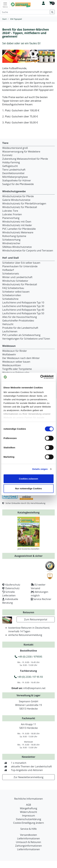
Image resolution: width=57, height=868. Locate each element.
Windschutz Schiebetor (15, 281)
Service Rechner (42, 599)
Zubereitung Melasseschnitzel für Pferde (25, 159)
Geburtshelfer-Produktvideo (18, 321)
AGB (28, 805)
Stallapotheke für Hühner (17, 180)
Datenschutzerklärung (28, 819)
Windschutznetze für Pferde (18, 196)
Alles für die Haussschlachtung (20, 317)
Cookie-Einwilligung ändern (28, 823)
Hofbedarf (8, 270)
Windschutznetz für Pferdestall (20, 207)
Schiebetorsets (11, 274)
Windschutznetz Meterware (18, 232)
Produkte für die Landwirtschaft (20, 328)
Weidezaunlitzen (12, 365)
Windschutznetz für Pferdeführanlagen (24, 204)
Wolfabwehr (9, 354)
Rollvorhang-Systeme (14, 236)
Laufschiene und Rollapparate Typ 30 (23, 306)
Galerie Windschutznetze (16, 200)
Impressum (28, 816)
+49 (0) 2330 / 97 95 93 (28, 677)
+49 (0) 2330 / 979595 (28, 657)
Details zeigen (40, 469)
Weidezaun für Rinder (15, 351)
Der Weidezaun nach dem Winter (21, 358)
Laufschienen (10, 331)
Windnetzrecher (11, 243)
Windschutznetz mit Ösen (17, 222)
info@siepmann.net (34, 688)
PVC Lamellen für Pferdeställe (19, 229)
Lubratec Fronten (12, 214)
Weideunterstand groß (15, 148)
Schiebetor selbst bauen (16, 292)
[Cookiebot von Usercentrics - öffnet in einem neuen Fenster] (41, 377)
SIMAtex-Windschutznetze (17, 247)
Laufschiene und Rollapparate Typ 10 (23, 302)
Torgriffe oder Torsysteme (17, 369)
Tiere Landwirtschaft (14, 170)
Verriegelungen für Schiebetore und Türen (26, 339)
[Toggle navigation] (5, 5)
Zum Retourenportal (36, 619)
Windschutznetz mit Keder (17, 225)
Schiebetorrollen (12, 295)
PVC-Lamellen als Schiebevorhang (21, 335)
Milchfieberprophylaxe (15, 177)
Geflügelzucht (10, 166)
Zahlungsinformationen (28, 846)
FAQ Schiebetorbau (13, 288)
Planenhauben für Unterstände (20, 266)
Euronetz (7, 155)
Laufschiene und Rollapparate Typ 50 (23, 313)
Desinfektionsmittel (13, 173)
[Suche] (25, 12)
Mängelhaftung (28, 808)
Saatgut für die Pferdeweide (18, 184)
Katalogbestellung (28, 512)
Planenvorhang (11, 218)
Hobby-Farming (11, 162)
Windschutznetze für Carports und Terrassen (28, 251)
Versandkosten (28, 835)
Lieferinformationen (28, 838)
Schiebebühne (10, 299)
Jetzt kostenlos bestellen (29, 549)
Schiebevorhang (11, 240)
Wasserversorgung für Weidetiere (21, 152)
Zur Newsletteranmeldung (28, 777)
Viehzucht (8, 324)
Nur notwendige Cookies (29, 488)
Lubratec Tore (10, 211)
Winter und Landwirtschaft (17, 277)
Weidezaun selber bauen (16, 362)
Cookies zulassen (29, 479)
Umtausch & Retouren (28, 842)
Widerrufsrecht (28, 812)
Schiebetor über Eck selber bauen (21, 263)
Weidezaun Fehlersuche (16, 373)
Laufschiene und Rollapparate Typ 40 (23, 310)
